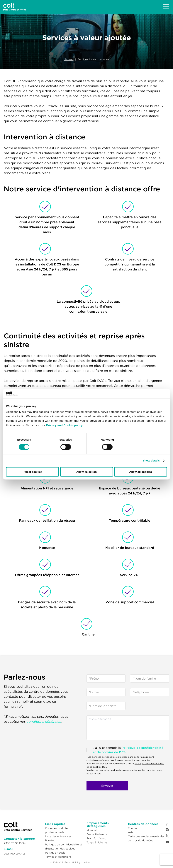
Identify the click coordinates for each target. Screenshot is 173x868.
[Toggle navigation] (166, 7)
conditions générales (44, 721)
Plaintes (50, 840)
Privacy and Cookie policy (64, 425)
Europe (133, 828)
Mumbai (91, 830)
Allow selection (87, 472)
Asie (131, 832)
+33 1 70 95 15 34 (15, 843)
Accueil (69, 59)
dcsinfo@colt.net (14, 854)
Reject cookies (32, 472)
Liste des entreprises (58, 836)
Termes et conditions (58, 857)
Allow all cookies (141, 472)
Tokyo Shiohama (97, 842)
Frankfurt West (96, 838)
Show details (151, 461)
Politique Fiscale (55, 853)
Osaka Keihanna (97, 834)
